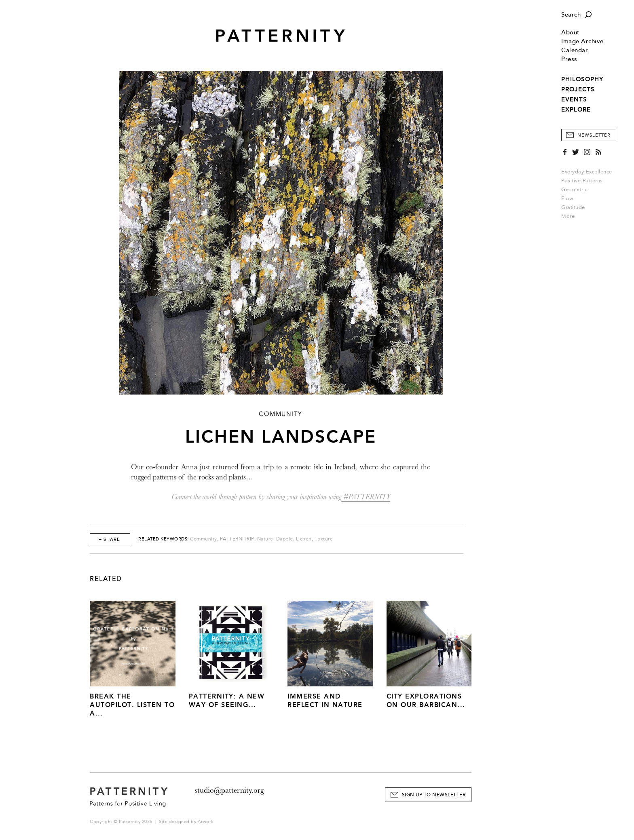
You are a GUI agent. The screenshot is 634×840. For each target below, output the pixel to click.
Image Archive (582, 41)
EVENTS (574, 99)
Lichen (304, 539)
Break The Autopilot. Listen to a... (132, 705)
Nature (265, 539)
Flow (567, 198)
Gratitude (573, 207)
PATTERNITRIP (237, 539)
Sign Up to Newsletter (434, 795)
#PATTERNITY (366, 497)
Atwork (206, 822)
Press (569, 59)
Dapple (285, 539)
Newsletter (594, 135)
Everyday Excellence (587, 172)
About (571, 33)
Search (571, 15)
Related (106, 579)
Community (204, 539)
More (571, 216)
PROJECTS (578, 89)
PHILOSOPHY (582, 79)
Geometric (574, 190)
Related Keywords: (164, 539)
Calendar (575, 50)
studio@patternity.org (229, 790)
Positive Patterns (582, 181)
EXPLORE (576, 110)
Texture (324, 539)
